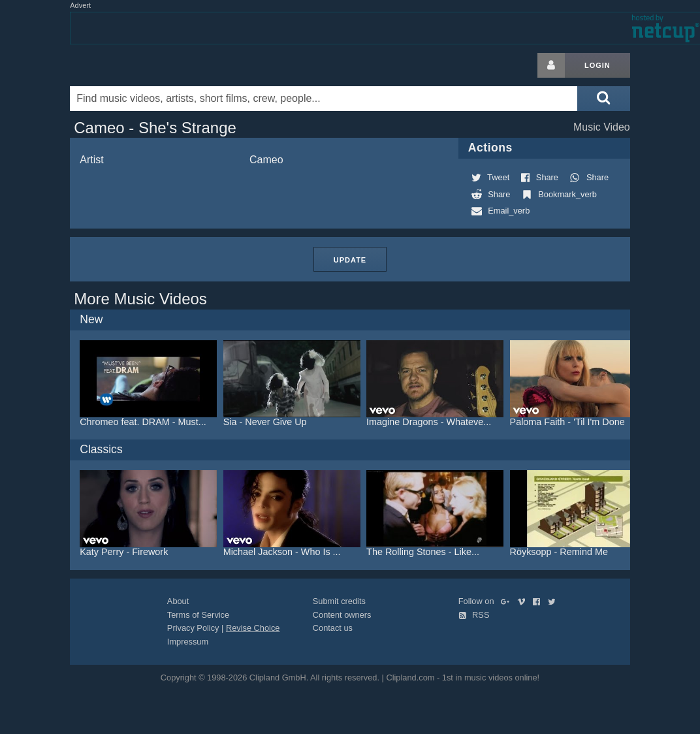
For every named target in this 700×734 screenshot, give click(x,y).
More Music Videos (140, 299)
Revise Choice (253, 628)
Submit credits (339, 601)
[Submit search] (603, 99)
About (178, 601)
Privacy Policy (193, 628)
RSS (474, 615)
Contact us (333, 628)
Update (350, 260)
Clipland (138, 65)
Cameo (266, 160)
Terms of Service (198, 615)
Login (597, 65)
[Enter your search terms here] (324, 99)
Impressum (188, 642)
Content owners (342, 615)
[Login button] (551, 65)
